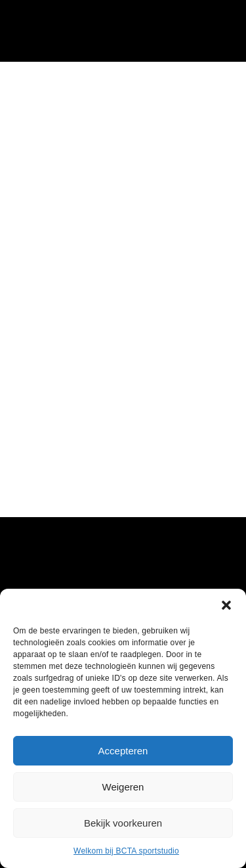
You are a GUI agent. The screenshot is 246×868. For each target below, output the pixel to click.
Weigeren (123, 787)
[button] (226, 605)
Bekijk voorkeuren (123, 823)
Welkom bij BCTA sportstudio (126, 851)
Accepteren (123, 751)
